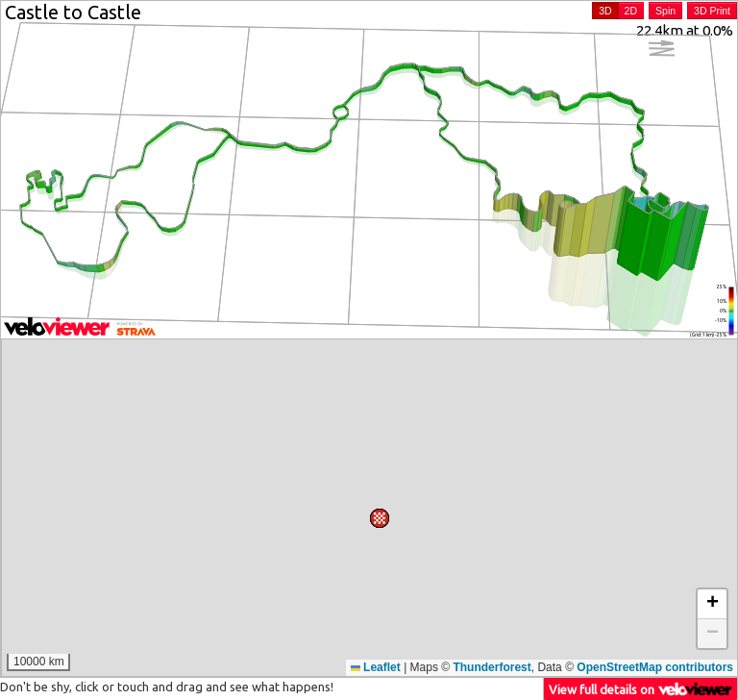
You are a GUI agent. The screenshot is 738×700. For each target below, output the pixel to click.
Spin (665, 11)
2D (631, 11)
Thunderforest (492, 667)
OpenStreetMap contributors (655, 667)
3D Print (712, 11)
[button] (366, 533)
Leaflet (376, 667)
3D (605, 11)
